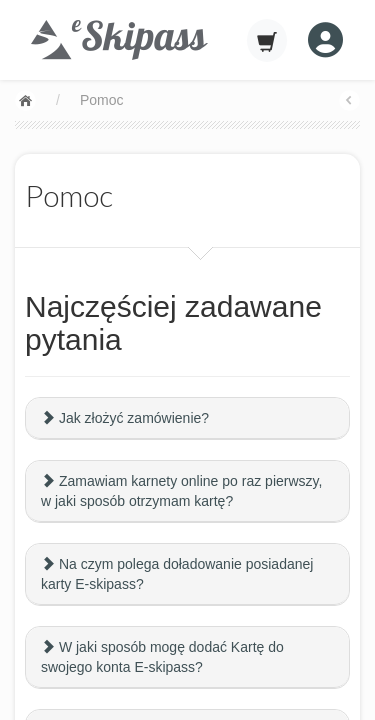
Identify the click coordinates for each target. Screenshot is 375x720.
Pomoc (102, 100)
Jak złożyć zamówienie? (125, 418)
